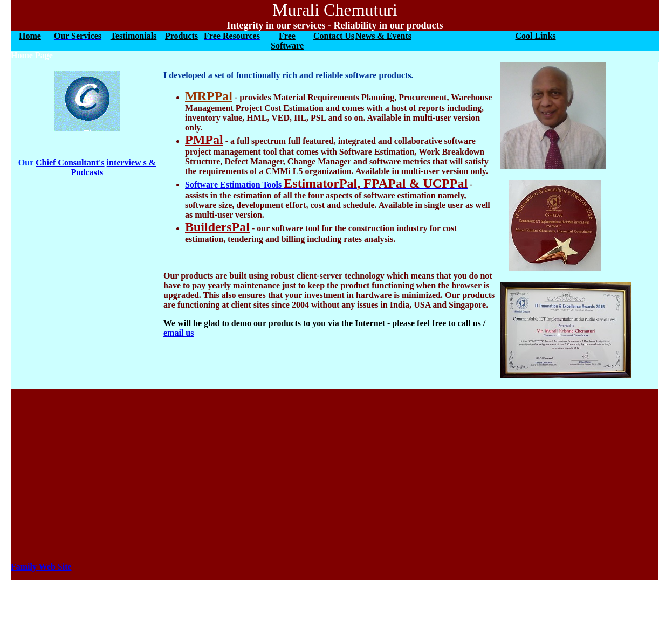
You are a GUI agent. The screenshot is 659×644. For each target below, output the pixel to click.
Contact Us (334, 36)
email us (179, 333)
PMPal (204, 140)
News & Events (383, 36)
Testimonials (134, 36)
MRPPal (209, 96)
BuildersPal (217, 227)
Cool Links (535, 36)
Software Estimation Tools (326, 185)
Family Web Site (41, 567)
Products (181, 36)
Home (30, 36)
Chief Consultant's (70, 162)
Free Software (287, 41)
